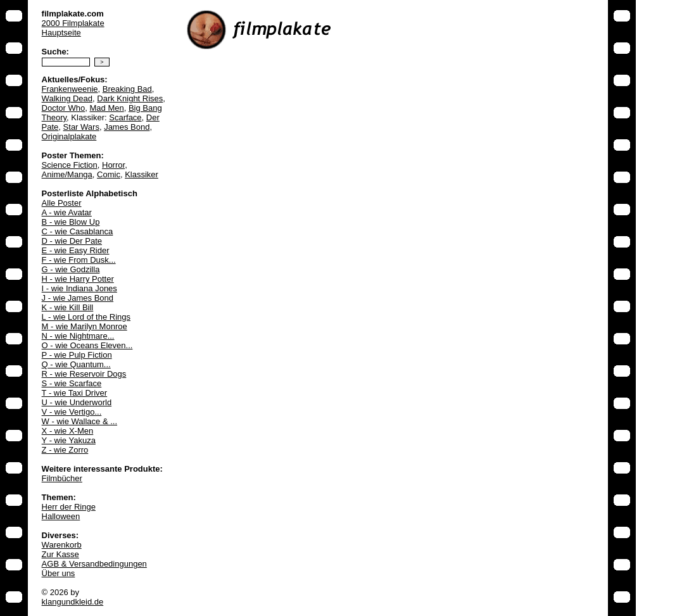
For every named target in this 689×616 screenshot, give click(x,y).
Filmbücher (62, 478)
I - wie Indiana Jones (79, 288)
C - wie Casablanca (78, 231)
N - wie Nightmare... (78, 336)
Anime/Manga (67, 174)
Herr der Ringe (69, 507)
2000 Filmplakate (73, 23)
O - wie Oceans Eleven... (87, 345)
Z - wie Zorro (65, 450)
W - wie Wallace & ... (79, 421)
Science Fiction (70, 165)
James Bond (127, 127)
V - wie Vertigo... (72, 412)
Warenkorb (62, 545)
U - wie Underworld (77, 402)
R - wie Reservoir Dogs (84, 374)
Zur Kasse (60, 554)
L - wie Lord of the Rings (86, 317)
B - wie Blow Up (71, 222)
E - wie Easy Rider (76, 250)
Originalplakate (69, 136)
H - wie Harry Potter (78, 279)
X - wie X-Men (68, 431)
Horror (113, 165)
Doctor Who (64, 108)
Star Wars (81, 127)
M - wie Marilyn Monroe (85, 326)
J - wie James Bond (78, 298)
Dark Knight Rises (130, 98)
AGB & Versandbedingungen (94, 564)
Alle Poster (62, 203)
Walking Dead (67, 98)
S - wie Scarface (72, 383)
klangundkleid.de (73, 602)
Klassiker (142, 174)
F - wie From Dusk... (79, 260)
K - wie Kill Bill (68, 307)
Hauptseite (61, 33)
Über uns (59, 573)
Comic (109, 174)
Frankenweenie (70, 89)
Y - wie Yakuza (69, 440)
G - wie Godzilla (71, 269)
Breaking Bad (127, 89)
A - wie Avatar (67, 212)
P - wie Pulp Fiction (77, 355)
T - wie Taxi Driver (75, 393)
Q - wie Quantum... (76, 364)
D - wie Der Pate (72, 241)
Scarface (125, 117)
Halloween (61, 516)
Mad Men (106, 108)
